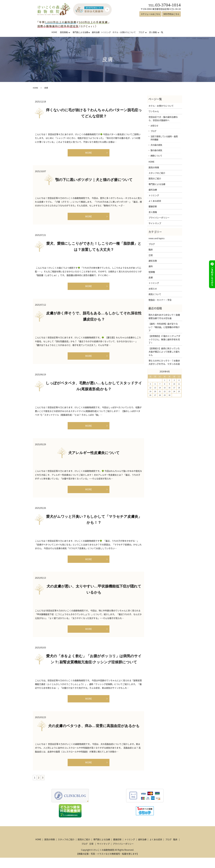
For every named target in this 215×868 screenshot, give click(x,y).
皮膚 (151, 277)
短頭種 (152, 272)
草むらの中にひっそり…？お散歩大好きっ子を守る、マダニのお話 (164, 362)
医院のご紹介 (155, 178)
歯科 (151, 266)
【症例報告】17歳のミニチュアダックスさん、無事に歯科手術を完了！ (164, 339)
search (164, 32)
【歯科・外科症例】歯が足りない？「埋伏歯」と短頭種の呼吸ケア (164, 327)
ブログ (141, 32)
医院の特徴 (154, 167)
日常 (151, 255)
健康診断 (153, 206)
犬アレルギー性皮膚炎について (94, 458)
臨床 (151, 249)
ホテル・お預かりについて (124, 32)
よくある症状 (155, 201)
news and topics (157, 238)
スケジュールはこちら (150, 14)
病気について (155, 294)
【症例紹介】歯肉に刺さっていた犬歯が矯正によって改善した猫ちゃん (164, 352)
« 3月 (151, 371)
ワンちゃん (154, 111)
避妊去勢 (153, 261)
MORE (89, 153)
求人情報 (153, 32)
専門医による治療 (80, 32)
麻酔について (156, 156)
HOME (54, 32)
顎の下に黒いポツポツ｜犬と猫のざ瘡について (94, 181)
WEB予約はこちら (171, 14)
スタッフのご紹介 (157, 173)
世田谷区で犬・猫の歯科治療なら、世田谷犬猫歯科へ (163, 119)
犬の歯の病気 (156, 145)
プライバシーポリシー (159, 218)
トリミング (106, 32)
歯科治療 (96, 32)
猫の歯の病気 (156, 150)
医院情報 (64, 32)
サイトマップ (155, 223)
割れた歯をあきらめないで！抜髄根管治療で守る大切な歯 (164, 316)
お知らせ (154, 126)
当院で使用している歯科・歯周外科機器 (164, 138)
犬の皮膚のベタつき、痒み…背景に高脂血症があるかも (94, 735)
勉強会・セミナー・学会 (160, 300)
